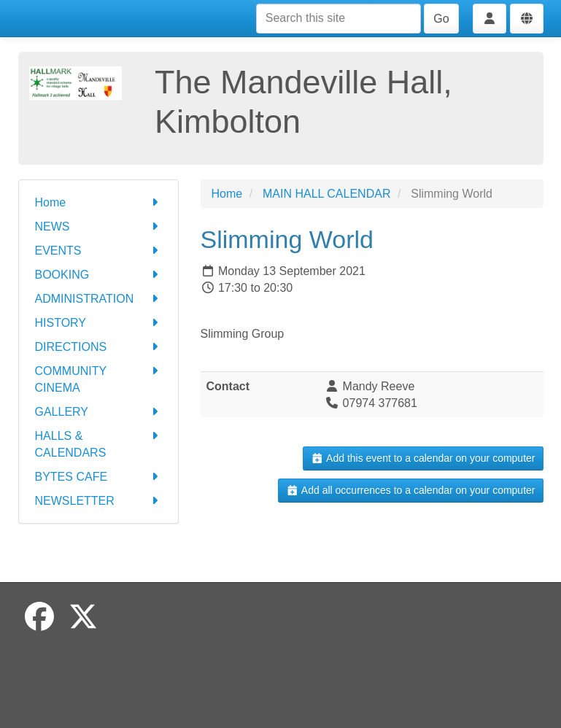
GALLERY (98, 412)
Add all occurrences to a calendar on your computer (410, 490)
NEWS (98, 226)
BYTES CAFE (98, 477)
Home (98, 202)
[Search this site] (338, 19)
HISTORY (98, 323)
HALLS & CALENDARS (98, 443)
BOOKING (98, 275)
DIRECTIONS (98, 347)
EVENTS (98, 251)
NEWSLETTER (98, 501)
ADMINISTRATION (98, 299)
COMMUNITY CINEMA (98, 378)
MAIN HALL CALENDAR (326, 194)
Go (441, 19)
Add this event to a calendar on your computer (423, 458)
